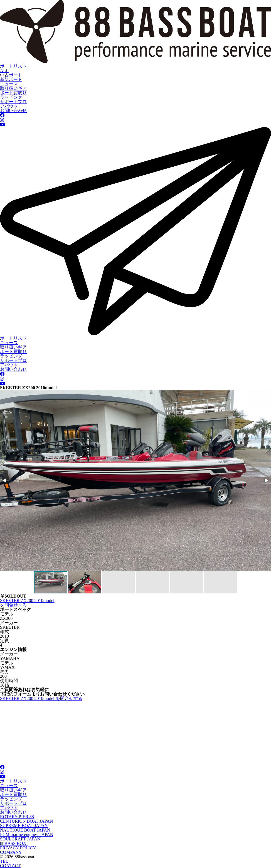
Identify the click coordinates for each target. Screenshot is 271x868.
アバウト (9, 106)
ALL (4, 71)
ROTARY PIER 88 (17, 817)
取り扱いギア (13, 88)
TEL (4, 861)
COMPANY (11, 852)
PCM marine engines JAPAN (27, 834)
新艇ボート (11, 79)
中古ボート (11, 75)
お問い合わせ (13, 111)
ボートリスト (13, 66)
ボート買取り (13, 93)
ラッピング (11, 97)
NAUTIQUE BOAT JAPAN (25, 830)
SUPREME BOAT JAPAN (24, 826)
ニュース (9, 84)
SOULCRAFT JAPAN (20, 839)
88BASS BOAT (14, 843)
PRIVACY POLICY (18, 848)
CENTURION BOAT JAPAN (26, 821)
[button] (5, 480)
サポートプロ (13, 102)
